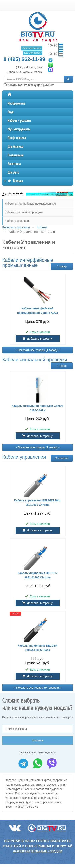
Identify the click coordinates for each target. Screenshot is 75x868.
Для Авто (13, 172)
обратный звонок (32, 48)
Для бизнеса (15, 147)
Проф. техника (17, 138)
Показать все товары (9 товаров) (37, 688)
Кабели (42, 227)
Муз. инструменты (19, 129)
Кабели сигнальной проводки (24, 212)
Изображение (16, 103)
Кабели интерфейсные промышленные (30, 204)
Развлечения (15, 155)
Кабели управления (17, 221)
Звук (10, 112)
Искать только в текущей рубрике (29, 85)
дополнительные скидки (37, 851)
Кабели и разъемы (19, 121)
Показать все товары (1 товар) (38, 350)
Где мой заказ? (33, 53)
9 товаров (62, 458)
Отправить (38, 740)
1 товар (62, 266)
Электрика (14, 164)
